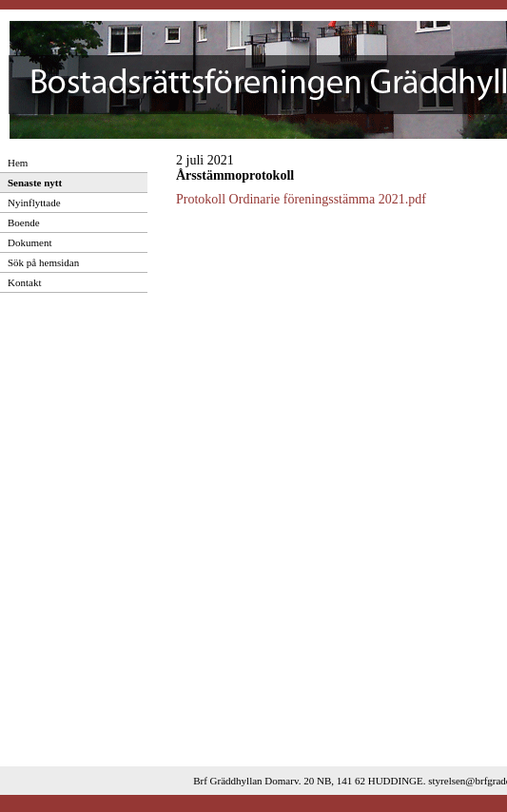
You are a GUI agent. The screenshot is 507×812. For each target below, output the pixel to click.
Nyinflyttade (34, 203)
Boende (24, 222)
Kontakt (24, 282)
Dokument (29, 242)
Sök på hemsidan (43, 262)
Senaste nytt (35, 183)
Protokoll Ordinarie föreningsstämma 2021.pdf (301, 199)
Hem (18, 163)
